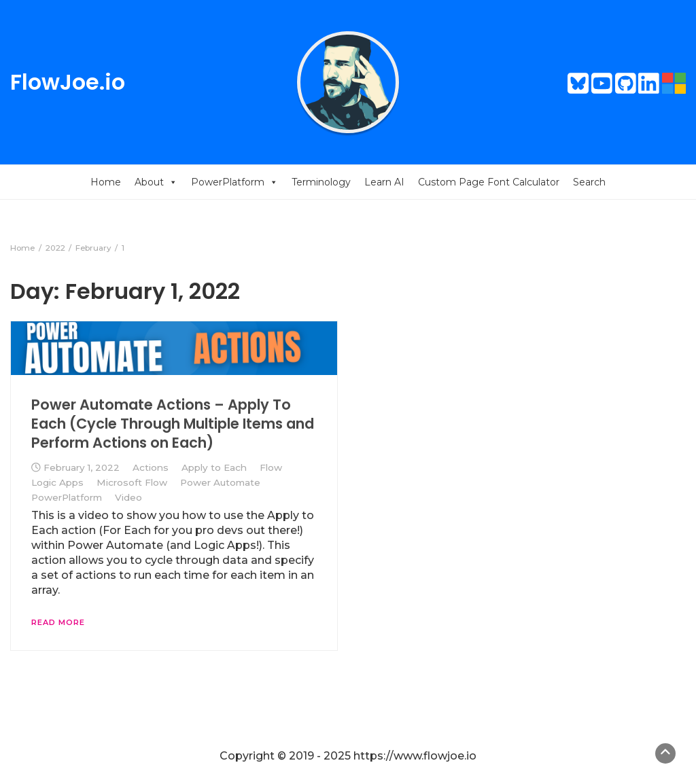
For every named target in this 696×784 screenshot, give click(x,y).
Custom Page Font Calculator (489, 182)
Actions (151, 467)
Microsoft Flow (132, 482)
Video (128, 497)
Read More (58, 622)
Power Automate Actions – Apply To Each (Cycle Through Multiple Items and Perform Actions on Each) (173, 424)
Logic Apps (57, 482)
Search (589, 182)
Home (106, 182)
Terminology (321, 182)
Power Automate (220, 482)
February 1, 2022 (82, 467)
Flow (271, 467)
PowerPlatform (234, 182)
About (156, 182)
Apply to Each (214, 467)
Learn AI (384, 182)
